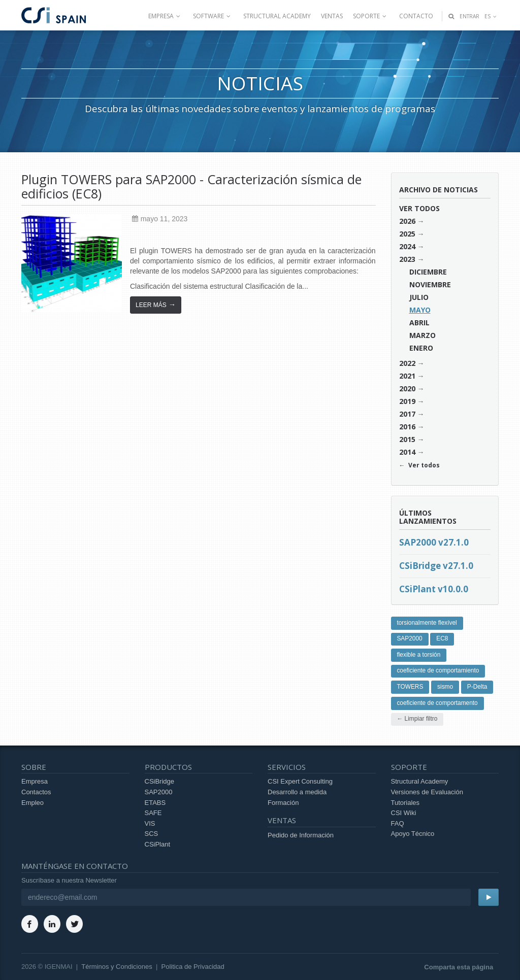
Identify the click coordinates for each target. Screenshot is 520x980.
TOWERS (410, 687)
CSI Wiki (404, 813)
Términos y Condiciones (117, 967)
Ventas (332, 16)
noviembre (430, 284)
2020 (407, 388)
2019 (407, 401)
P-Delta (477, 687)
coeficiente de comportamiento (438, 670)
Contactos (36, 792)
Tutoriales (405, 803)
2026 (407, 221)
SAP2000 (409, 638)
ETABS (155, 803)
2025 (407, 234)
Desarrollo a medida (297, 792)
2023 (407, 259)
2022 (407, 363)
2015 (407, 439)
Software (213, 16)
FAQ (398, 823)
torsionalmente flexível (427, 623)
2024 (407, 246)
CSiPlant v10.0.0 (434, 589)
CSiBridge (160, 781)
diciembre (428, 272)
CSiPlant (158, 844)
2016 (407, 427)
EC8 (442, 638)
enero (421, 348)
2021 (407, 376)
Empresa (166, 16)
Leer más (156, 305)
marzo (422, 335)
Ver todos (419, 208)
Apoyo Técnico (413, 834)
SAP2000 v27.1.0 (434, 542)
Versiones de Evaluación (427, 792)
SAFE (153, 813)
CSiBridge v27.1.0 (436, 566)
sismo (445, 687)
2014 (407, 452)
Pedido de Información (301, 835)
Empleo (32, 803)
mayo (420, 310)
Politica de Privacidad (193, 967)
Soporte (371, 16)
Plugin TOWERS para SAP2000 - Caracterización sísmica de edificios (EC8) (191, 186)
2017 (407, 414)
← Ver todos (419, 465)
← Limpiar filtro (417, 719)
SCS (152, 834)
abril (419, 323)
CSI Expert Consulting (300, 781)
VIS (150, 823)
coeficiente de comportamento (437, 703)
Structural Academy (277, 16)
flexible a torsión (418, 655)
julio (419, 297)
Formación (283, 803)
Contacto (416, 16)
